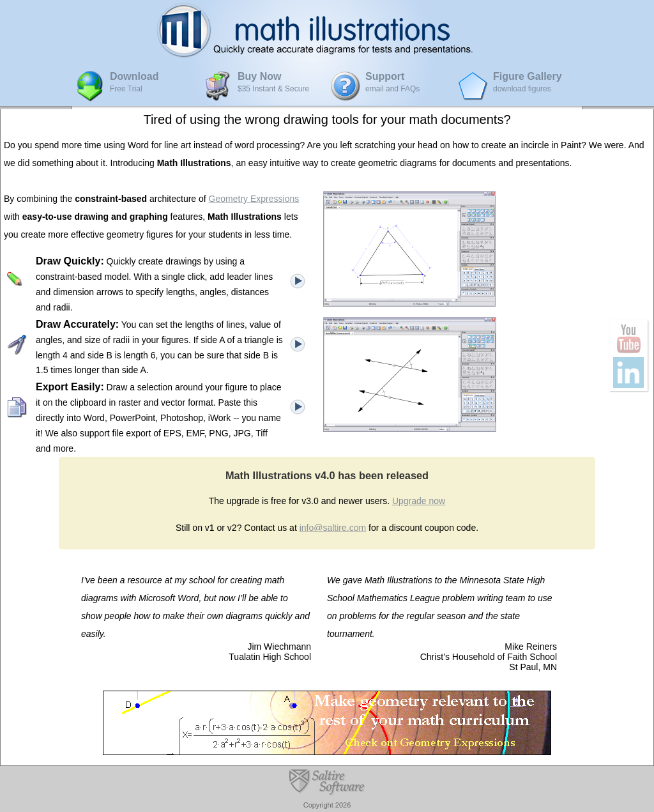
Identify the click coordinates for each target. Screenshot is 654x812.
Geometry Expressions (254, 199)
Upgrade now (419, 501)
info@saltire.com (333, 528)
